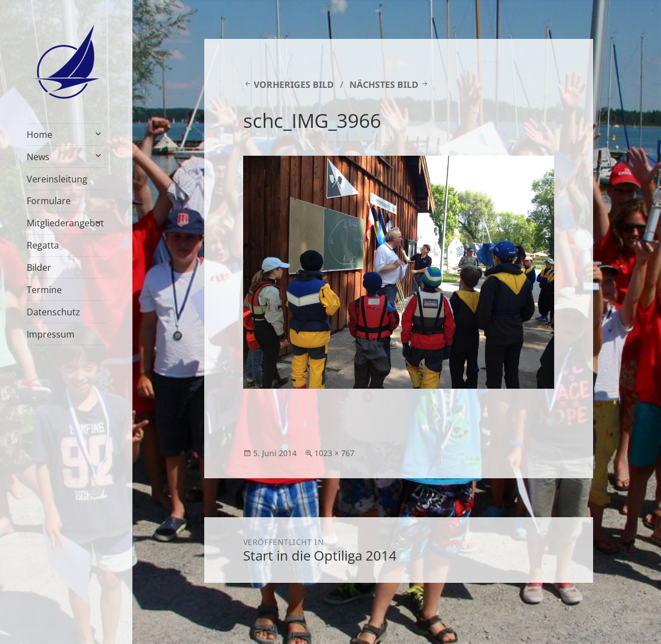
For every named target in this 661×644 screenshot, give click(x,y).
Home (40, 135)
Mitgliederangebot (65, 223)
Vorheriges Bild (294, 85)
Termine (44, 290)
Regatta (43, 245)
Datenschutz (53, 312)
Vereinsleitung (57, 179)
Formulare (49, 201)
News (38, 157)
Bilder (39, 267)
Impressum (51, 334)
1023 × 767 (334, 453)
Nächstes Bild (384, 85)
